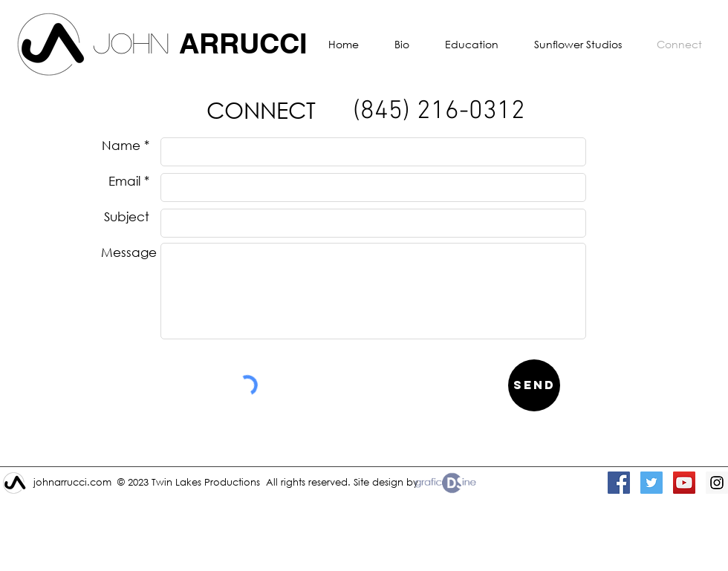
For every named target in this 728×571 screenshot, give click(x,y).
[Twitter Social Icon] (651, 483)
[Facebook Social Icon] (619, 483)
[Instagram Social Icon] (717, 483)
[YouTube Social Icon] (684, 483)
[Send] (534, 385)
